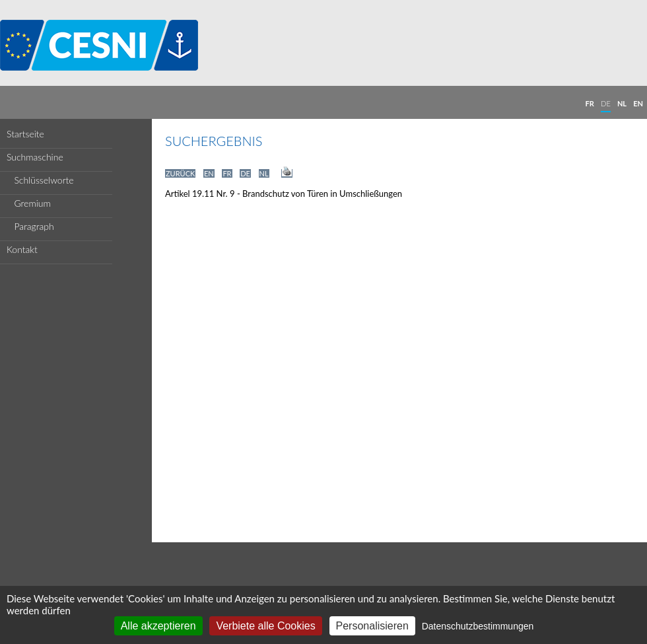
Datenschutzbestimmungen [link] (478, 626)
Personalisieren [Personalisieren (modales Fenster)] (372, 626)
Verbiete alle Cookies (265, 626)
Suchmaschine (35, 157)
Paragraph (30, 226)
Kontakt (22, 249)
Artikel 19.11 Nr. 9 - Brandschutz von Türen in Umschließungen (284, 194)
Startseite (25, 134)
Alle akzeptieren (158, 626)
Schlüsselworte (40, 180)
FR (590, 103)
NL (622, 103)
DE (606, 103)
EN (638, 103)
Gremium (29, 203)
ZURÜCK (180, 173)
